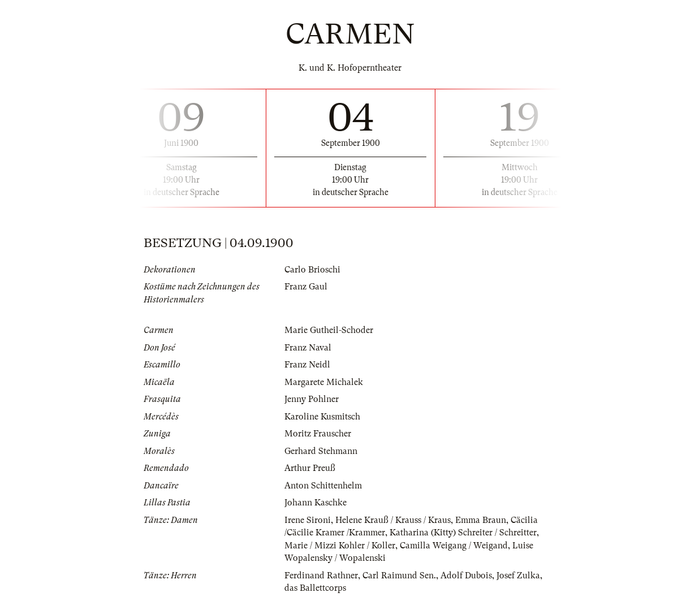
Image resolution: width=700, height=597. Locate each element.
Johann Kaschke (316, 503)
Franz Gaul (306, 287)
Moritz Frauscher (318, 434)
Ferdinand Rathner (321, 576)
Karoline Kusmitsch (322, 417)
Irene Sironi (308, 520)
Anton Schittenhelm (323, 486)
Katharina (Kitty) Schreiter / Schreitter (463, 533)
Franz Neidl (307, 365)
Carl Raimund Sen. (399, 576)
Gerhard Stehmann (321, 451)
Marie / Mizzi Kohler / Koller (340, 546)
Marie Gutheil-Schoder (329, 330)
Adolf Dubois (466, 576)
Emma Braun (481, 520)
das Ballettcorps (315, 588)
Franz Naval (308, 348)
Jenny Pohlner (312, 399)
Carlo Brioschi (312, 270)
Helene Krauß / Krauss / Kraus (393, 520)
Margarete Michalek (324, 382)
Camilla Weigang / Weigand (454, 546)
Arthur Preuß (310, 468)
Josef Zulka (518, 576)
